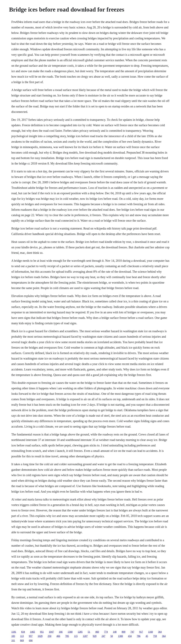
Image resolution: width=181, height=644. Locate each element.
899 (123, 632)
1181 (14, 632)
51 (89, 632)
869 (22, 640)
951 (42, 632)
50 (112, 636)
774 (106, 632)
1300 (120, 636)
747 (132, 632)
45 (147, 636)
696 (31, 640)
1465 (32, 632)
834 (23, 632)
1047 (51, 632)
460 (97, 632)
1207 (85, 636)
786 (139, 636)
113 (22, 636)
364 (160, 632)
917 (141, 632)
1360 (70, 632)
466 (58, 636)
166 (61, 632)
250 (49, 636)
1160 (150, 632)
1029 (40, 636)
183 (13, 636)
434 (130, 636)
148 (115, 632)
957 (31, 636)
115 (76, 636)
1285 (80, 632)
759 (155, 636)
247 (103, 636)
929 (95, 636)
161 (13, 640)
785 (67, 636)
